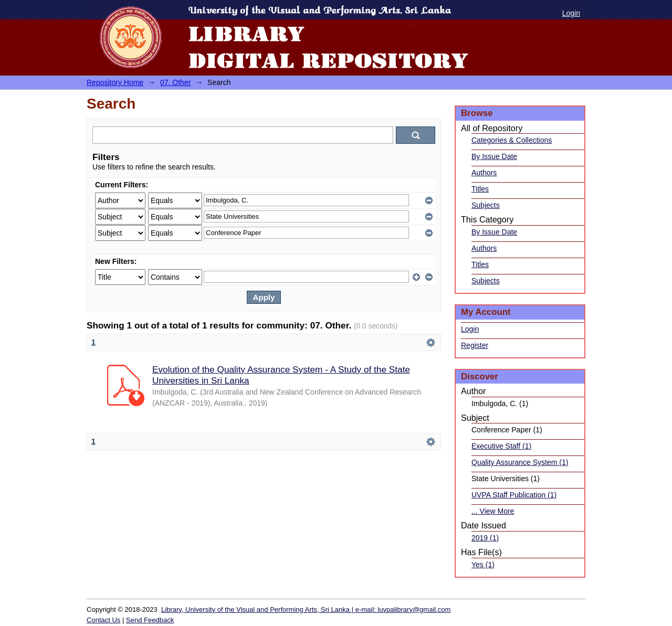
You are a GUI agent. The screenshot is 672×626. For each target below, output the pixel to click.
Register (475, 345)
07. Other (175, 82)
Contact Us (103, 620)
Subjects (486, 205)
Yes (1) (483, 565)
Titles (480, 189)
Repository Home (115, 82)
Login (571, 13)
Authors (484, 173)
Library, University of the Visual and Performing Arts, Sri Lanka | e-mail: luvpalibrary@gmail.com (306, 609)
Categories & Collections (512, 140)
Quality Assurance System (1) (520, 462)
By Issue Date (494, 156)
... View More (493, 511)
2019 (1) (485, 538)
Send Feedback (150, 620)
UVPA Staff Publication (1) (514, 495)
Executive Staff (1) (501, 446)
